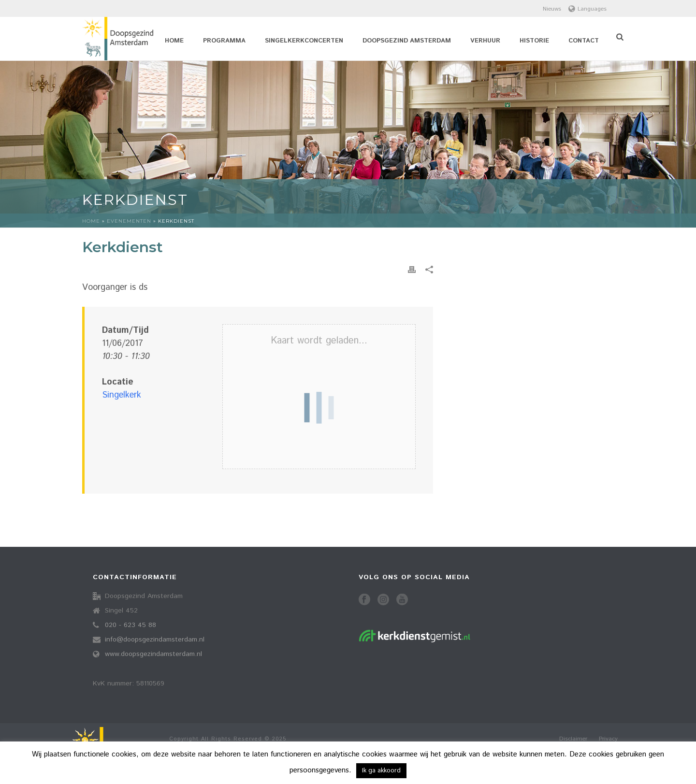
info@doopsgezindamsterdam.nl (155, 640)
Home (174, 41)
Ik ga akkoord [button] (381, 771)
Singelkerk (122, 395)
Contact (584, 41)
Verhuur (485, 41)
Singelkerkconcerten (304, 41)
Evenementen (129, 221)
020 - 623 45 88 (130, 625)
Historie (534, 41)
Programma (224, 41)
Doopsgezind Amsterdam (407, 41)
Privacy (608, 739)
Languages (587, 9)
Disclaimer (573, 739)
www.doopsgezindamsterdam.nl (153, 654)
